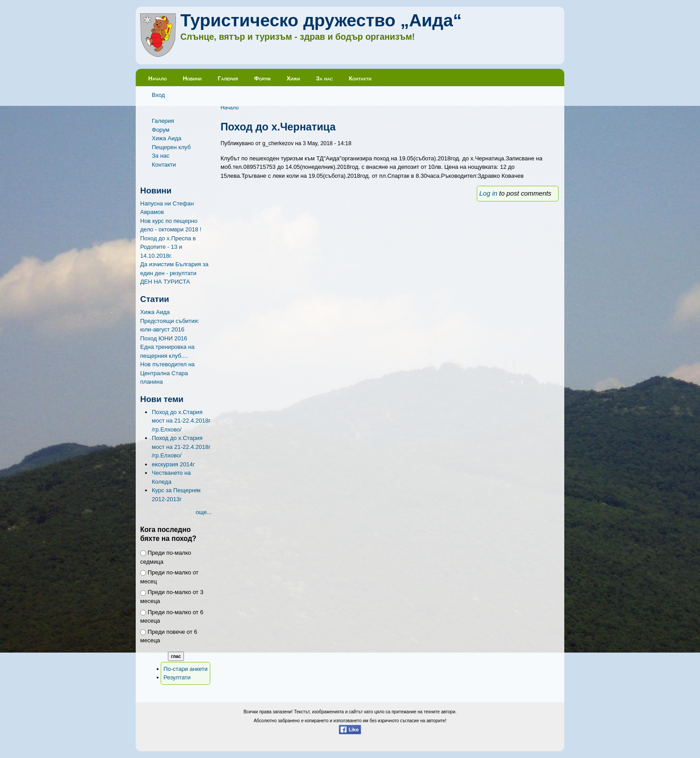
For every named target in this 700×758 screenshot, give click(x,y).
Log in (488, 193)
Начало (157, 78)
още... (204, 512)
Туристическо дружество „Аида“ (321, 20)
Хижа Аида (167, 138)
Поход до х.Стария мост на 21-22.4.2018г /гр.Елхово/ (181, 421)
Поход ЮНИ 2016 (164, 338)
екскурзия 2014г (173, 464)
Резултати (177, 677)
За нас (325, 78)
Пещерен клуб (171, 147)
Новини (192, 78)
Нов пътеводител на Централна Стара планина (167, 373)
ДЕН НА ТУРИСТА (165, 282)
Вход (158, 95)
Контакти (360, 78)
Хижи (293, 78)
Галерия (228, 78)
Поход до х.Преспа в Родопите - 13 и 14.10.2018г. (168, 247)
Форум (262, 78)
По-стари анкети (185, 669)
